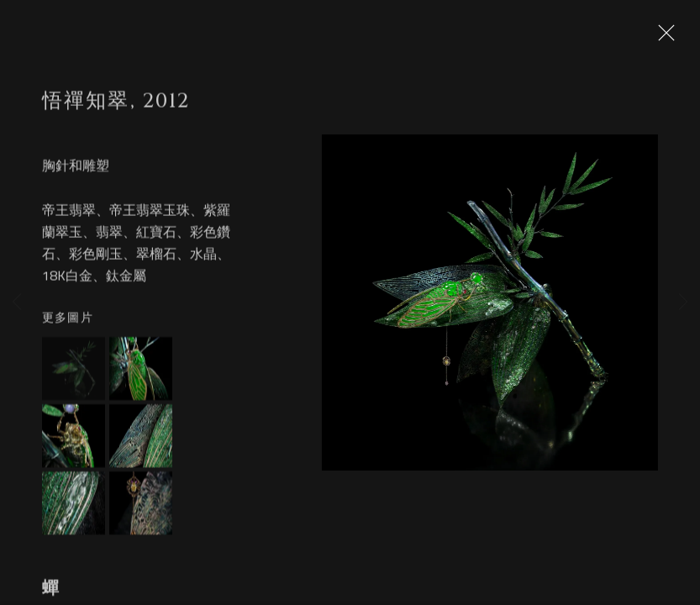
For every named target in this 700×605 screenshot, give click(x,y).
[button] (74, 376)
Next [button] (683, 302)
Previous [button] (17, 302)
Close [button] (662, 38)
